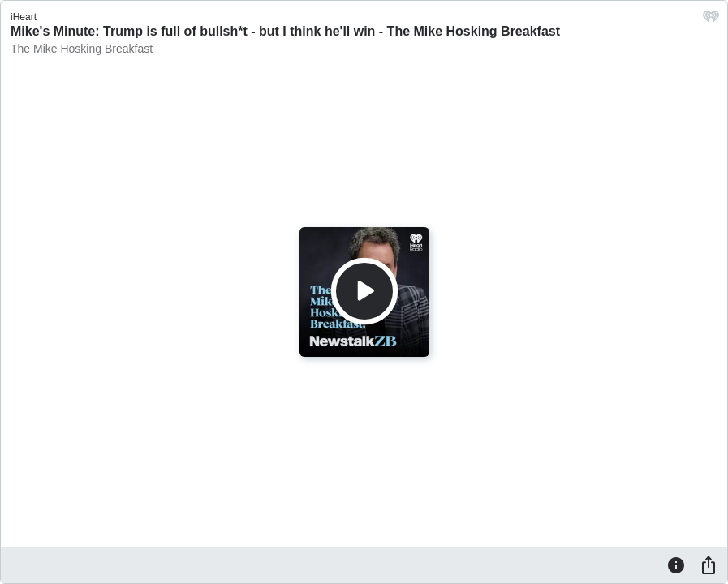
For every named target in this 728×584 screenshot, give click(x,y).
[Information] (676, 565)
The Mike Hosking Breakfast (82, 49)
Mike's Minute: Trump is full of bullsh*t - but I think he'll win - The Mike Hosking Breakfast (285, 31)
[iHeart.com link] (711, 21)
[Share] (709, 565)
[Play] (364, 291)
